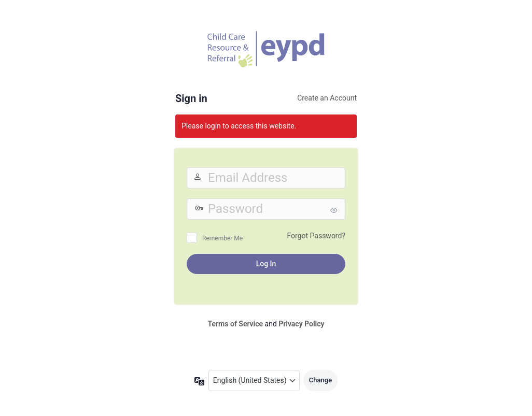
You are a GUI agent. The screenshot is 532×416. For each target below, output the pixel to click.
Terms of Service (235, 324)
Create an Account (327, 98)
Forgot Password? (316, 236)
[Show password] (335, 210)
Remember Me (222, 238)
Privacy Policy (301, 324)
